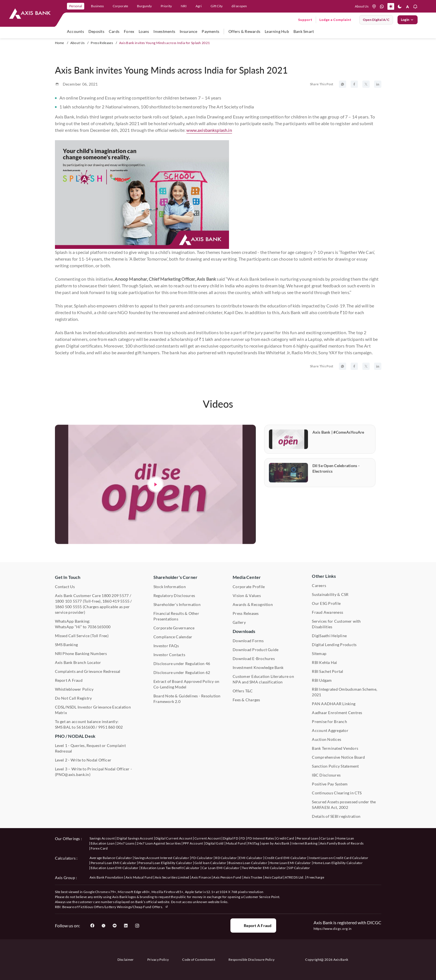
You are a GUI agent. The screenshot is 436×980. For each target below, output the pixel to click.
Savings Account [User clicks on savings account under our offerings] (102, 838)
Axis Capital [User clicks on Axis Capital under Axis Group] (274, 877)
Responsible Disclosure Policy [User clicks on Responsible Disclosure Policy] (251, 960)
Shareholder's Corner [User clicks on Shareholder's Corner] (175, 577)
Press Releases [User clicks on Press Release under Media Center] (246, 613)
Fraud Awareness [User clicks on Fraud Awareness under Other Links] (327, 612)
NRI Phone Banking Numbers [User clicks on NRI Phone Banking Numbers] (81, 653)
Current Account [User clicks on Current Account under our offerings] (208, 838)
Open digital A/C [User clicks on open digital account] (376, 20)
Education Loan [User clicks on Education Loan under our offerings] (103, 843)
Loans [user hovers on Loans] (144, 31)
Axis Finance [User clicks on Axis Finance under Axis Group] (201, 877)
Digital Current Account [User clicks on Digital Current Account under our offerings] (174, 838)
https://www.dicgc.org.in (333, 929)
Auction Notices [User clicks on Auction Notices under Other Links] (327, 739)
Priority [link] (166, 6)
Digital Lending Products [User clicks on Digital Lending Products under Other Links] (334, 645)
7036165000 (99, 627)
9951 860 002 (111, 727)
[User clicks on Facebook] (92, 926)
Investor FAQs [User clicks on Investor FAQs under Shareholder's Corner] (166, 646)
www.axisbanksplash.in (209, 130)
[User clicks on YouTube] (115, 926)
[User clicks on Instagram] (137, 926)
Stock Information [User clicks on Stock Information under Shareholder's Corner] (170, 587)
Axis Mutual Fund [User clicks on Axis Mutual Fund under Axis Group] (139, 877)
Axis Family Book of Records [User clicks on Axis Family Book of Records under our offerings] (342, 843)
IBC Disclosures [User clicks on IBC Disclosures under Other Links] (326, 775)
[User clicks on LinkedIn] (126, 926)
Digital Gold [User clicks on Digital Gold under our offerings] (215, 843)
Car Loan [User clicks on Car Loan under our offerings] (327, 838)
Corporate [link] (120, 6)
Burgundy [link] (144, 6)
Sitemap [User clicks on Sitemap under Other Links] (319, 653)
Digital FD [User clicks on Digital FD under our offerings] (231, 838)
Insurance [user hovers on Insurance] (188, 31)
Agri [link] (199, 6)
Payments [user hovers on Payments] (210, 31)
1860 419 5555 (116, 601)
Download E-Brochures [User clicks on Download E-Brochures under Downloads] (254, 658)
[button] (391, 6)
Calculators (65, 858)
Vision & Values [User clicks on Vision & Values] (247, 595)
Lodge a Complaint (335, 20)
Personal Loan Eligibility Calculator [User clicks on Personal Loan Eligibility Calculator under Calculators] (165, 863)
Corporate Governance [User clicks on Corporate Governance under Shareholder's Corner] (174, 628)
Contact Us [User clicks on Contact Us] (65, 587)
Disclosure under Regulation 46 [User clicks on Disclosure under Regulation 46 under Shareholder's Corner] (182, 664)
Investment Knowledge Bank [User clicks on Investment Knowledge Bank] (258, 667)
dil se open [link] (239, 6)
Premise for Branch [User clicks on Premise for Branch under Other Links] (329, 721)
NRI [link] (184, 6)
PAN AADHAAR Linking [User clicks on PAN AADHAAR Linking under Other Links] (334, 704)
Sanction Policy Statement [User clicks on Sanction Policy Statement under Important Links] (335, 766)
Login (408, 20)
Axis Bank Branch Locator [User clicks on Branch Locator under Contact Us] (78, 662)
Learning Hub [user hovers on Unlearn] (277, 31)
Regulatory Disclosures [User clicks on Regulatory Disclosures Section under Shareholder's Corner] (174, 595)
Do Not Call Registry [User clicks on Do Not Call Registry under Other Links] (74, 698)
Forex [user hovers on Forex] (129, 31)
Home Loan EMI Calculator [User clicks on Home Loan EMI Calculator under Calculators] (290, 863)
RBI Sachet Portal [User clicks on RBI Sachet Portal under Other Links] (327, 671)
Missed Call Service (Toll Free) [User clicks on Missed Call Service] (82, 636)
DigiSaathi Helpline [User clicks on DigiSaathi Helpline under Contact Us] (329, 636)
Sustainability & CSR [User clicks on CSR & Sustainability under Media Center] (330, 594)
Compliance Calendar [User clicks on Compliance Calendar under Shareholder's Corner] (173, 637)
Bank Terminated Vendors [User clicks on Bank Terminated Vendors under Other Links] (335, 748)
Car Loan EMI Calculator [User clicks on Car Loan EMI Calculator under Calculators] (221, 868)
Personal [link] (76, 6)
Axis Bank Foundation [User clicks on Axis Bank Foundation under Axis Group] (106, 877)
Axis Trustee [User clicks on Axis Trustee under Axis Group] (253, 877)
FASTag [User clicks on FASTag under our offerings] (254, 843)
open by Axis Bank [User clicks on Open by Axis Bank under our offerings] (275, 843)
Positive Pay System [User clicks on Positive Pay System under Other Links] (330, 784)
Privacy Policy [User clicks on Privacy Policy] (158, 960)
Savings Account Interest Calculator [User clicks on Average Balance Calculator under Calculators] (162, 858)
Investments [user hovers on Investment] (164, 31)
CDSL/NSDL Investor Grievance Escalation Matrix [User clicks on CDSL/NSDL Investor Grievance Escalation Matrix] (93, 710)
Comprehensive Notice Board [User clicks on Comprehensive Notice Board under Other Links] (338, 757)
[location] (374, 6)
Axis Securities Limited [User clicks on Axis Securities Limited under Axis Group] (172, 877)
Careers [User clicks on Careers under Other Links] (319, 585)
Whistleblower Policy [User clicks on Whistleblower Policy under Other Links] (74, 689)
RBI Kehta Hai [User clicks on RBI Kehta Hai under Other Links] (324, 662)
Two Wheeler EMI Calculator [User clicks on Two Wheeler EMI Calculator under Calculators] (264, 868)
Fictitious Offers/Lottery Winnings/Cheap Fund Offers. (123, 907)
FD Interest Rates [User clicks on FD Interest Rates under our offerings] (261, 838)
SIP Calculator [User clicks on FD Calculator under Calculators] (299, 868)
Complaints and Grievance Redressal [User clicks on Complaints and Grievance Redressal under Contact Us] (88, 671)
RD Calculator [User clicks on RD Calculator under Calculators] (226, 858)
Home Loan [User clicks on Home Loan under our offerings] (345, 838)
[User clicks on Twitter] (103, 926)
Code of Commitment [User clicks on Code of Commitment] (199, 960)
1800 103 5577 (68, 601)
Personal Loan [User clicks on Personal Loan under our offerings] (307, 838)
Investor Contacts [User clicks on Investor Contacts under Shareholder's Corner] (169, 655)
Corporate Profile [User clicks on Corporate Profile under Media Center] (249, 587)
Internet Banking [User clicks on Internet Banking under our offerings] (304, 843)
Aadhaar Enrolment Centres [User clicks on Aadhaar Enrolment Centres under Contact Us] (337, 713)
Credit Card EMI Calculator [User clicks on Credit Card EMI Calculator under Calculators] (286, 858)
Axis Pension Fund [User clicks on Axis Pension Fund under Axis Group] (227, 877)
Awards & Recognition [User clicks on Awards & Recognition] (253, 604)
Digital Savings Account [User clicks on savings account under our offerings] (135, 838)
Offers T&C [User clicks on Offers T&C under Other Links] (243, 691)
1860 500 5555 (68, 607)
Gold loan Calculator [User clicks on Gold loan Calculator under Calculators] (210, 863)
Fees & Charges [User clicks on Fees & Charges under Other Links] (246, 700)
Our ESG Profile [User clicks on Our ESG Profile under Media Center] (326, 603)
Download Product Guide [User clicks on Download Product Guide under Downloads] (256, 650)
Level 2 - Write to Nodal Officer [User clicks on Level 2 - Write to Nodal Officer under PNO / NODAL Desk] (83, 760)
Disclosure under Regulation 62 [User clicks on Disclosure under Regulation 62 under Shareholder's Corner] (182, 672)
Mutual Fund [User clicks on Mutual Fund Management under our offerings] (236, 843)
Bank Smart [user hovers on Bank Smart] (304, 31)
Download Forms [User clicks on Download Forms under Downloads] (248, 641)
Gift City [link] (217, 6)
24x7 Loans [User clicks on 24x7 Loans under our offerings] (126, 843)
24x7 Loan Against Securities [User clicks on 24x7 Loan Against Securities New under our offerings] (159, 843)
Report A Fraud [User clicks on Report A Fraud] (69, 680)
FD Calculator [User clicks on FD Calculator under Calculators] (202, 858)
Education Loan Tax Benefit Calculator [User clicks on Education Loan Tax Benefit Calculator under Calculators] (170, 868)
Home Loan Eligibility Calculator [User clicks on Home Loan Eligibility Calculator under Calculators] (338, 863)
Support (305, 20)
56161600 (86, 727)
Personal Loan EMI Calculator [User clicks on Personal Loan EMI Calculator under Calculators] (114, 863)
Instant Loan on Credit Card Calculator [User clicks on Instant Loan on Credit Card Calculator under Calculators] (339, 858)
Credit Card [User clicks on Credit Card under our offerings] (285, 838)
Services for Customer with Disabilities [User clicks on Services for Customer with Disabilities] (336, 624)
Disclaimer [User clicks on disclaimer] (126, 960)
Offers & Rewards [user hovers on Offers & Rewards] (244, 31)
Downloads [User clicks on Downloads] (244, 631)
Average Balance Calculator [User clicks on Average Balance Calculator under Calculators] (111, 858)
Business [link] (97, 6)
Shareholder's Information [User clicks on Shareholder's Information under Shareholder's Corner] (177, 604)
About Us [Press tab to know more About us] (362, 6)
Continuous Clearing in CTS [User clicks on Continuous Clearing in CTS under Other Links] (337, 793)
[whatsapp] (382, 6)
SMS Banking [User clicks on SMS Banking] (67, 645)
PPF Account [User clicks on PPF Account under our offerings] (193, 843)
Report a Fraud (253, 926)
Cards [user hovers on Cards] (114, 31)
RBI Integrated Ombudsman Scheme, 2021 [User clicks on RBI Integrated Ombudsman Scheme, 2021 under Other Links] (345, 692)
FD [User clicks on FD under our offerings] (243, 838)
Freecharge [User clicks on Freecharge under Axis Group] (315, 877)
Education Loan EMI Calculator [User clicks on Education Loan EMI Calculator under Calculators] (115, 868)
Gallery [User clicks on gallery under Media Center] (239, 622)
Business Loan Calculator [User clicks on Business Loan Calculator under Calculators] (248, 863)
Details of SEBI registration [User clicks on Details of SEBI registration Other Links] (336, 816)
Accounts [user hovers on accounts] (75, 31)
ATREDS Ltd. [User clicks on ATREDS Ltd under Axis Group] (295, 877)
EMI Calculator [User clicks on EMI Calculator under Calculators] (251, 858)
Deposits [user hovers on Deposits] (96, 31)
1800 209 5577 (115, 595)
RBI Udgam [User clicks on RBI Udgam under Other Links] (322, 680)
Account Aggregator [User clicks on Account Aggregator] (330, 730)
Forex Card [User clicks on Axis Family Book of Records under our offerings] (99, 848)
